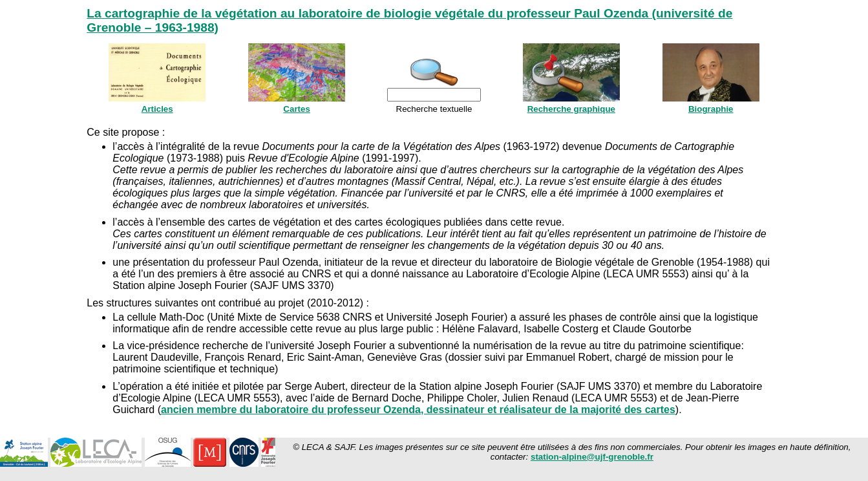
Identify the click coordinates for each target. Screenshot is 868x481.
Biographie (711, 109)
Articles (157, 109)
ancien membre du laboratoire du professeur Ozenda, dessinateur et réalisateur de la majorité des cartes (418, 410)
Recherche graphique (571, 109)
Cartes (297, 109)
